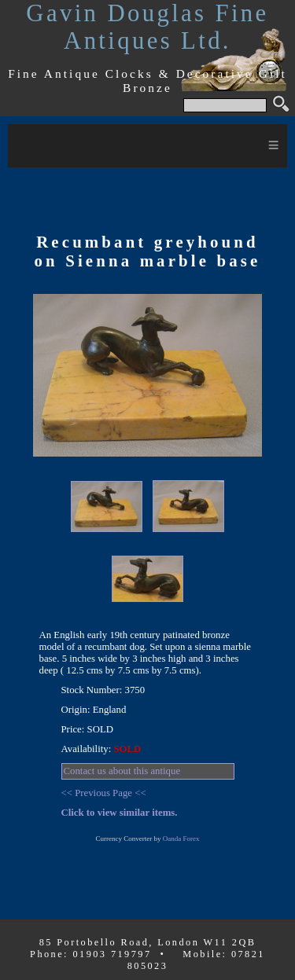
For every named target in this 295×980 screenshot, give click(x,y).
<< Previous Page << (104, 793)
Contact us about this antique (122, 771)
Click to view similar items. (120, 813)
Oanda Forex (181, 839)
